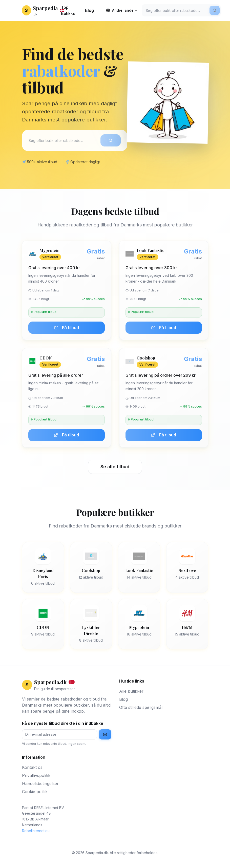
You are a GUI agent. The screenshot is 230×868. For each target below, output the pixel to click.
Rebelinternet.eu (36, 831)
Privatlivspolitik (36, 775)
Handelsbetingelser (40, 784)
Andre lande (122, 10)
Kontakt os (32, 767)
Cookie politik (35, 792)
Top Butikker (69, 10)
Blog (89, 10)
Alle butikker (131, 691)
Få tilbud (66, 328)
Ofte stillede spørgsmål (141, 707)
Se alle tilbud (115, 467)
